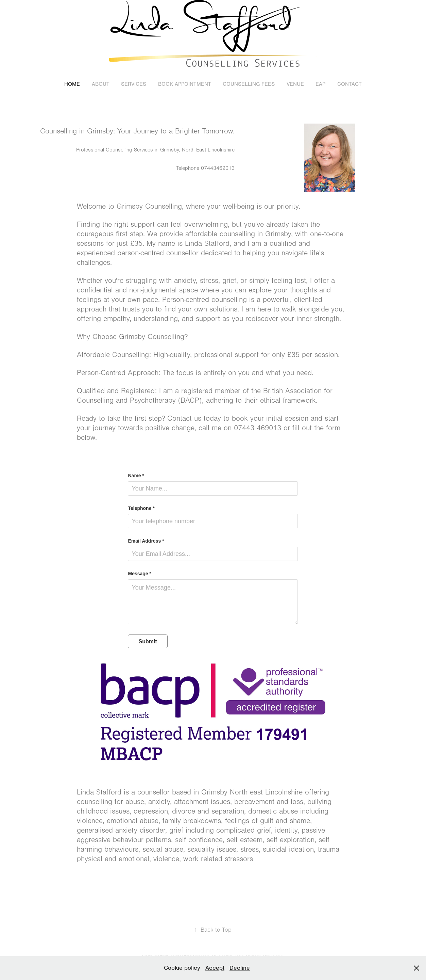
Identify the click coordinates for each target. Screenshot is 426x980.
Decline (240, 968)
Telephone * (141, 508)
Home (72, 84)
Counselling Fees (249, 84)
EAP (320, 84)
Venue (295, 84)
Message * (139, 574)
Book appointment (185, 84)
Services (134, 84)
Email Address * (146, 541)
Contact (350, 84)
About (101, 84)
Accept (215, 968)
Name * (136, 476)
